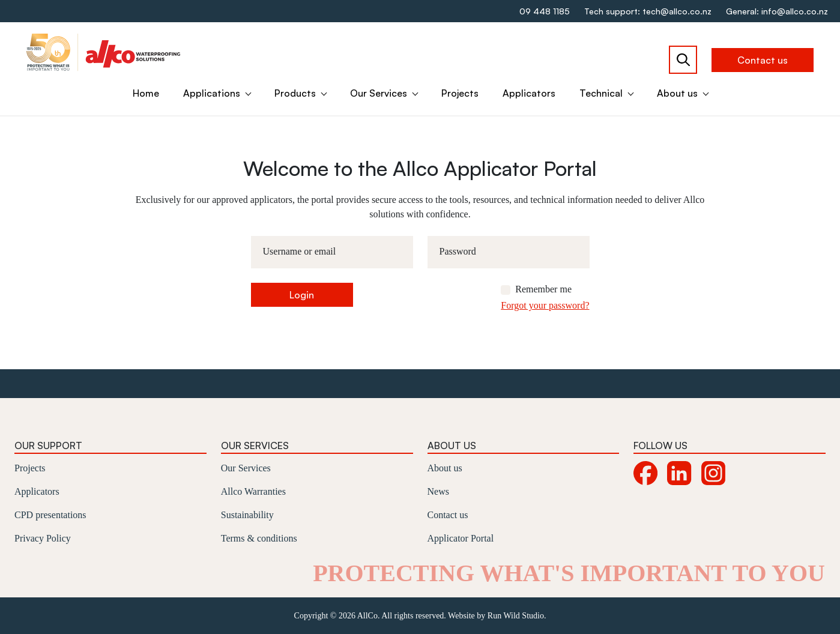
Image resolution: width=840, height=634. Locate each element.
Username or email (300, 251)
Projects (460, 93)
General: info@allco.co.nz (777, 11)
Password (458, 251)
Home (146, 93)
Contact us (763, 60)
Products (295, 93)
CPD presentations (50, 515)
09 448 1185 (545, 11)
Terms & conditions (259, 538)
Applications (212, 93)
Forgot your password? (545, 305)
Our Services (379, 93)
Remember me (543, 289)
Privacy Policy (43, 538)
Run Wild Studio (516, 616)
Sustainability (247, 515)
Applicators (529, 93)
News (438, 491)
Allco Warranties (253, 491)
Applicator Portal (461, 538)
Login (302, 295)
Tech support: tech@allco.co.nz (648, 11)
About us (677, 93)
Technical (601, 93)
